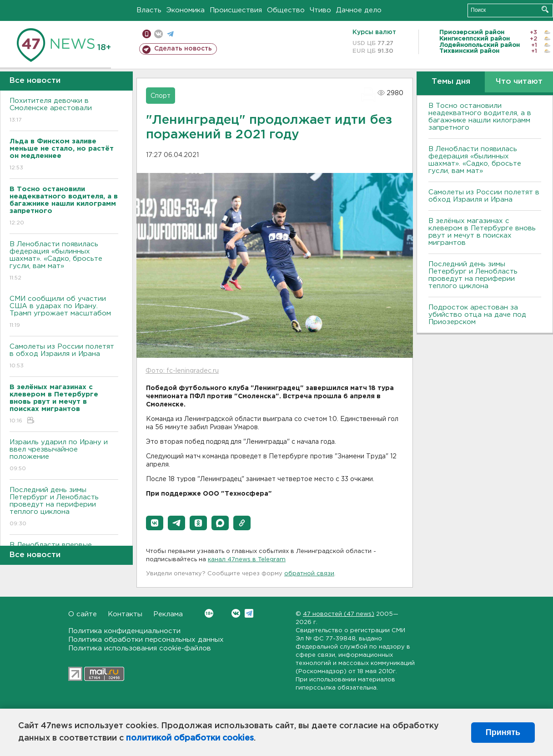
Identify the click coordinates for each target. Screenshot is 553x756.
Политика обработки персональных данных (146, 640)
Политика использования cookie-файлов (140, 648)
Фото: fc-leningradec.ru (182, 371)
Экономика (186, 10)
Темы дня (451, 82)
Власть (149, 10)
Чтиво (320, 10)
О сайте (83, 614)
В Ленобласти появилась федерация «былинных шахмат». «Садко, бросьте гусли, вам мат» (64, 261)
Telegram (249, 613)
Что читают (519, 82)
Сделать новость (183, 49)
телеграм (170, 34)
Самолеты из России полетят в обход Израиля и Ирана (64, 357)
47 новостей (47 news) (339, 614)
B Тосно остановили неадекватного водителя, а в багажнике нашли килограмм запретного (480, 117)
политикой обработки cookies (190, 738)
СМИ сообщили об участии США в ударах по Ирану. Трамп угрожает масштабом (64, 312)
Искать (545, 9)
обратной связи (309, 574)
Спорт (161, 96)
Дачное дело (359, 10)
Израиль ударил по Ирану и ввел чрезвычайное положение (64, 456)
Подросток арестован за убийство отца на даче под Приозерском (477, 315)
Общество (286, 10)
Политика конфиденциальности (124, 631)
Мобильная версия (147, 34)
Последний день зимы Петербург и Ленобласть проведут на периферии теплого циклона (64, 507)
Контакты (125, 614)
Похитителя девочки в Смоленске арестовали (64, 111)
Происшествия (236, 10)
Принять (503, 732)
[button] (155, 523)
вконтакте (158, 34)
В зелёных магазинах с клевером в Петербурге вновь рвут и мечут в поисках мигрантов (482, 232)
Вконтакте (209, 613)
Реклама (168, 614)
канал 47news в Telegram (247, 560)
